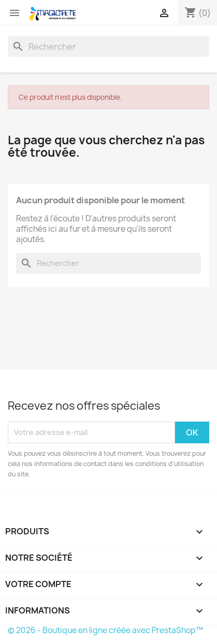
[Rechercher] (108, 47)
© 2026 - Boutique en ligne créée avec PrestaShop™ (105, 630)
